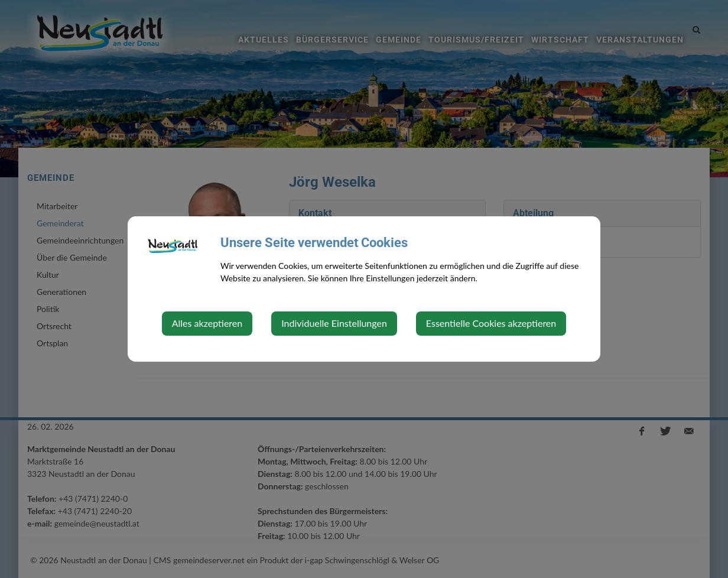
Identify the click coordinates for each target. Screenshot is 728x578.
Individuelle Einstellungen (334, 323)
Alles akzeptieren (207, 323)
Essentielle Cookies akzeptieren (491, 323)
